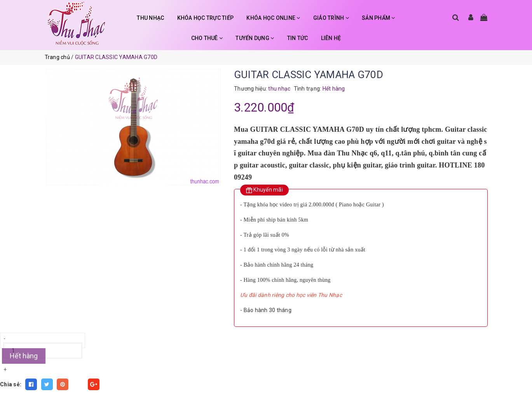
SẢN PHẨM (379, 18)
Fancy (78, 384)
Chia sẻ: (11, 384)
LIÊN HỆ (331, 38)
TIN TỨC (298, 38)
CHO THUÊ (207, 38)
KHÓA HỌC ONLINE (273, 18)
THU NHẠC (150, 18)
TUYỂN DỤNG (255, 38)
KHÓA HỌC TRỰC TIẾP (206, 18)
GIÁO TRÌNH (331, 18)
